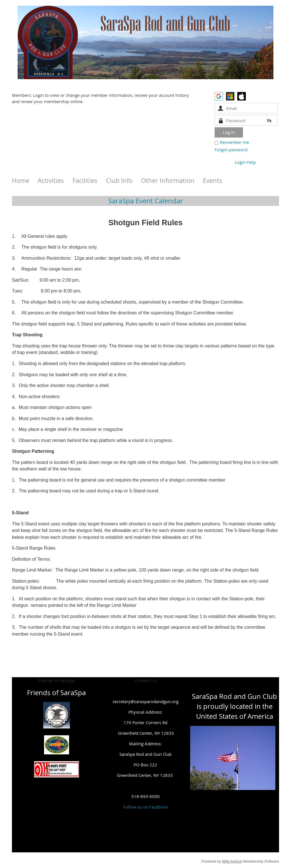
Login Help (245, 162)
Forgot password (231, 150)
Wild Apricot (232, 861)
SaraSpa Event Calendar (146, 201)
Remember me (234, 142)
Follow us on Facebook (145, 807)
